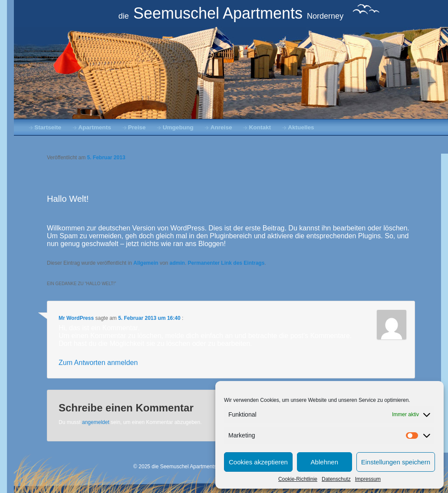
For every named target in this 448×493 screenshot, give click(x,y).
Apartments (95, 127)
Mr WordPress (76, 318)
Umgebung (178, 127)
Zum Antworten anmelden (98, 363)
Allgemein (146, 263)
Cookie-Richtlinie (298, 479)
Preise (137, 127)
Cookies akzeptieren (258, 462)
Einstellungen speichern (396, 462)
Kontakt (260, 127)
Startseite (48, 127)
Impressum (368, 479)
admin (177, 263)
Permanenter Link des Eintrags (226, 263)
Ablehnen (324, 462)
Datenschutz (336, 479)
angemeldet (96, 422)
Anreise (221, 127)
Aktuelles (301, 127)
